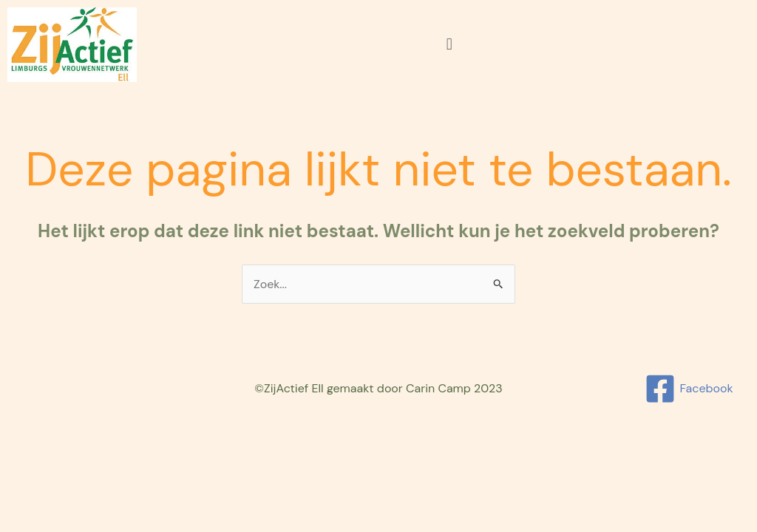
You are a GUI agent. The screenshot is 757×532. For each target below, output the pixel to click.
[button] (449, 45)
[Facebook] (689, 389)
